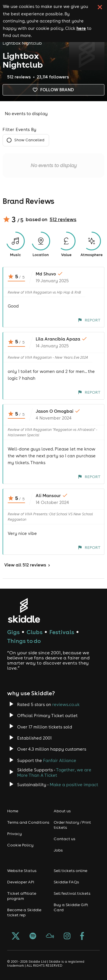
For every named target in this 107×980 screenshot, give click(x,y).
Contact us (64, 839)
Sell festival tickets (72, 893)
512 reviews (63, 219)
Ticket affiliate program (22, 896)
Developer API (21, 882)
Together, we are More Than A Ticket (54, 773)
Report (89, 320)
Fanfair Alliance (60, 760)
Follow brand (53, 90)
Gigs (13, 632)
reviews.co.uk (66, 704)
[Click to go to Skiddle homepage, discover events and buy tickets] (24, 610)
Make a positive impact (74, 785)
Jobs (58, 850)
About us (62, 811)
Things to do (24, 641)
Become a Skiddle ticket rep (24, 912)
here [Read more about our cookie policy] (81, 28)
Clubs (35, 632)
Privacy (15, 834)
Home (13, 811)
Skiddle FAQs (66, 882)
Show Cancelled (26, 140)
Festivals (62, 632)
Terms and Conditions (28, 822)
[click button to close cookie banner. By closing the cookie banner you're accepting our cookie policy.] (100, 7)
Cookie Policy (20, 845)
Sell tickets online (70, 871)
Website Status (22, 871)
